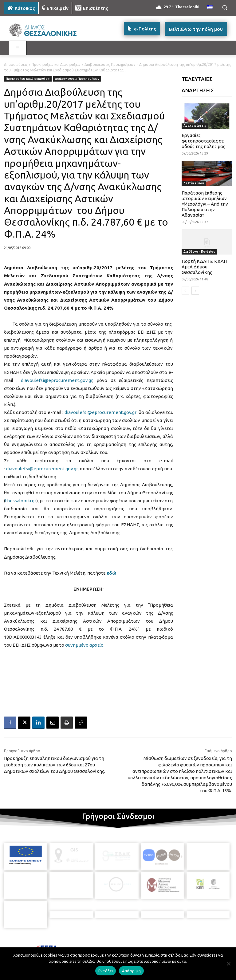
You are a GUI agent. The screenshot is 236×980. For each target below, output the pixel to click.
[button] (224, 8)
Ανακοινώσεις (195, 126)
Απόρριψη (131, 971)
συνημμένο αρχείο (84, 645)
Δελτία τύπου (194, 183)
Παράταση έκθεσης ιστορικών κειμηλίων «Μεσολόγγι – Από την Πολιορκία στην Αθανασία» (205, 204)
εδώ (111, 573)
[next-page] (195, 291)
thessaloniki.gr (21, 501)
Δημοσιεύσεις (16, 64)
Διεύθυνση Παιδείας (199, 252)
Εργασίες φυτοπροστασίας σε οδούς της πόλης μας (203, 141)
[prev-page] (185, 291)
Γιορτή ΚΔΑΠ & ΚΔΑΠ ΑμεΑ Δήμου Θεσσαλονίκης (204, 267)
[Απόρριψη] (228, 964)
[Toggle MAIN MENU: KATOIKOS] (18, 48)
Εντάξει (106, 971)
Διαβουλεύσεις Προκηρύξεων (110, 64)
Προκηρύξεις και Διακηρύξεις (56, 64)
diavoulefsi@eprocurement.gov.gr (57, 380)
